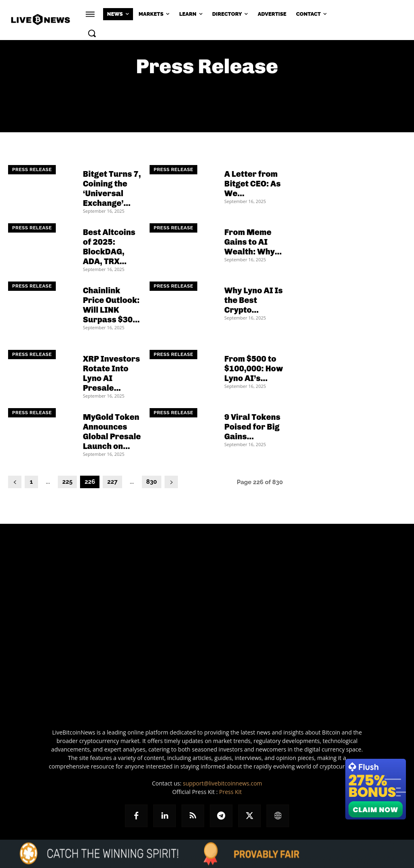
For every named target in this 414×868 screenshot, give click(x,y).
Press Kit (230, 792)
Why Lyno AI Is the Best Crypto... (253, 300)
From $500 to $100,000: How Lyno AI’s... (254, 368)
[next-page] (171, 482)
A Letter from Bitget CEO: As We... (252, 184)
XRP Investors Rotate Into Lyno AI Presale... (111, 373)
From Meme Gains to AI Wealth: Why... (253, 242)
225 (67, 482)
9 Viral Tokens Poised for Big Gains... (252, 427)
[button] (92, 33)
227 (112, 482)
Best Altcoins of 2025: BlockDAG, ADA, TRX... (109, 247)
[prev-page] (15, 482)
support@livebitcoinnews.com (222, 783)
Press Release (32, 170)
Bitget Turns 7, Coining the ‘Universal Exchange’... (112, 188)
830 (152, 482)
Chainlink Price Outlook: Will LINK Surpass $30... (111, 305)
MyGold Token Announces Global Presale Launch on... (112, 432)
